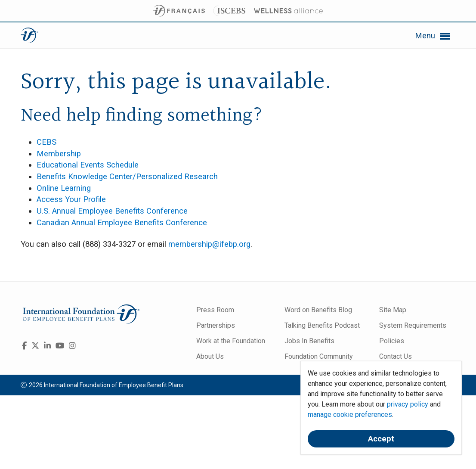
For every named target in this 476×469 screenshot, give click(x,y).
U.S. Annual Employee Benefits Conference (112, 211)
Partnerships (216, 325)
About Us (210, 356)
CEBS (46, 142)
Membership (59, 154)
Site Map (393, 310)
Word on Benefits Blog (318, 310)
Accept (381, 439)
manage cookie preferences (350, 415)
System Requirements (413, 325)
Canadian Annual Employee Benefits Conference (122, 223)
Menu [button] (433, 36)
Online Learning (64, 188)
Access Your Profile (71, 199)
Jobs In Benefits (309, 341)
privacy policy (408, 404)
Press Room (215, 310)
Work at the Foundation (231, 341)
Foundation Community (319, 356)
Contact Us (396, 356)
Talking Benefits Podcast (322, 325)
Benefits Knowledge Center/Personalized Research (127, 177)
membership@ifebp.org (209, 244)
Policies (392, 341)
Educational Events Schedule (88, 165)
